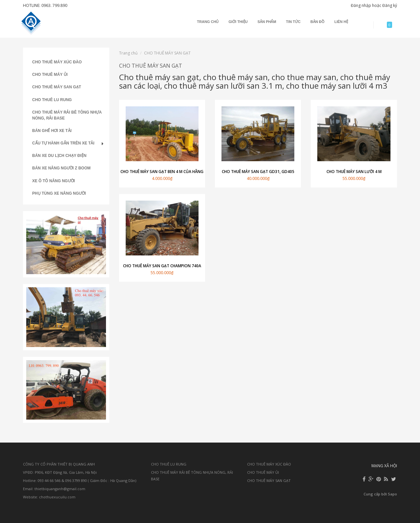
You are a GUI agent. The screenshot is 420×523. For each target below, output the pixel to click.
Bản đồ (317, 22)
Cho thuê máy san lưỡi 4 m (354, 172)
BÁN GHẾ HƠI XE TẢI (52, 131)
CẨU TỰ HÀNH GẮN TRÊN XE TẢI (63, 143)
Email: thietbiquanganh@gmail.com (54, 489)
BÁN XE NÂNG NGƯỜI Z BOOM (61, 168)
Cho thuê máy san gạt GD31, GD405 (258, 172)
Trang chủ (208, 22)
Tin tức (293, 22)
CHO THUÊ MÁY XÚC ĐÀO (57, 62)
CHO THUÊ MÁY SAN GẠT (57, 87)
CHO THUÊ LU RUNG (52, 100)
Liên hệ (341, 22)
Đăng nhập (361, 5)
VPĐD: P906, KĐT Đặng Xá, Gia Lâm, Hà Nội (60, 472)
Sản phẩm (267, 22)
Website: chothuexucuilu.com (49, 497)
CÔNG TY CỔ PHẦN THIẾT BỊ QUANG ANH (59, 464)
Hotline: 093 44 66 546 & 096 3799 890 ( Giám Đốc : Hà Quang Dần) (80, 480)
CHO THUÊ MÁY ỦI (50, 75)
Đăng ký (390, 5)
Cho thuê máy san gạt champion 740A (162, 266)
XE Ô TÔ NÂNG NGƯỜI (53, 181)
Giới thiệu (238, 22)
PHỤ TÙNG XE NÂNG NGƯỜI (59, 193)
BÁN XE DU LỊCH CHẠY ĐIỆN (59, 156)
